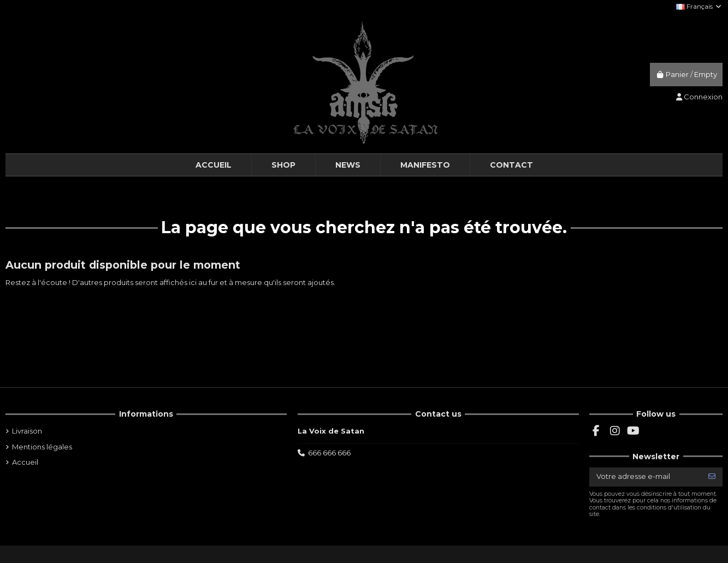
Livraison (27, 431)
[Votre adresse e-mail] (646, 477)
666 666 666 (329, 453)
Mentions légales (42, 447)
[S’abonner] (712, 477)
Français (699, 6)
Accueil (25, 462)
